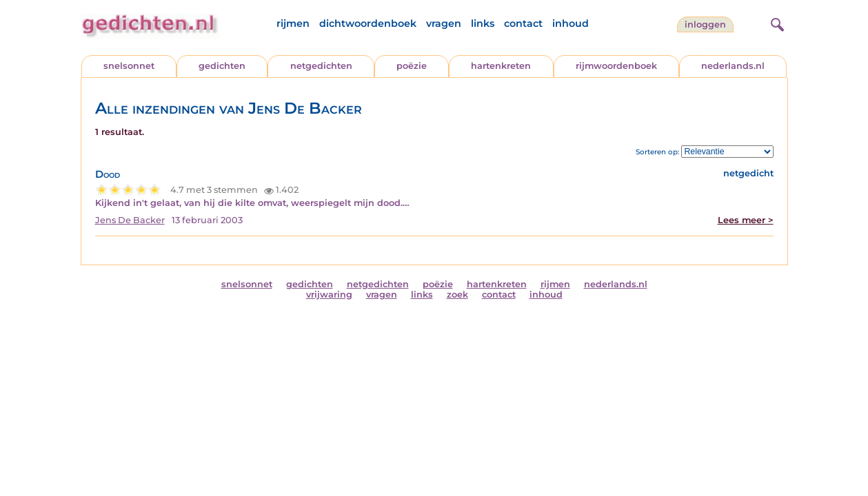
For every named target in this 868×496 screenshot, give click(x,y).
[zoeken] (776, 23)
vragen (444, 23)
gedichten (222, 66)
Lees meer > (746, 220)
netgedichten (321, 66)
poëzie (412, 66)
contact (523, 23)
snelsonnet (129, 66)
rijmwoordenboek (616, 66)
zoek (457, 294)
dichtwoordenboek (368, 23)
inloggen (705, 24)
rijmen (293, 23)
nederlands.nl (733, 66)
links (483, 23)
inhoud (571, 23)
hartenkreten (501, 66)
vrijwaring (329, 294)
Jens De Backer (130, 220)
